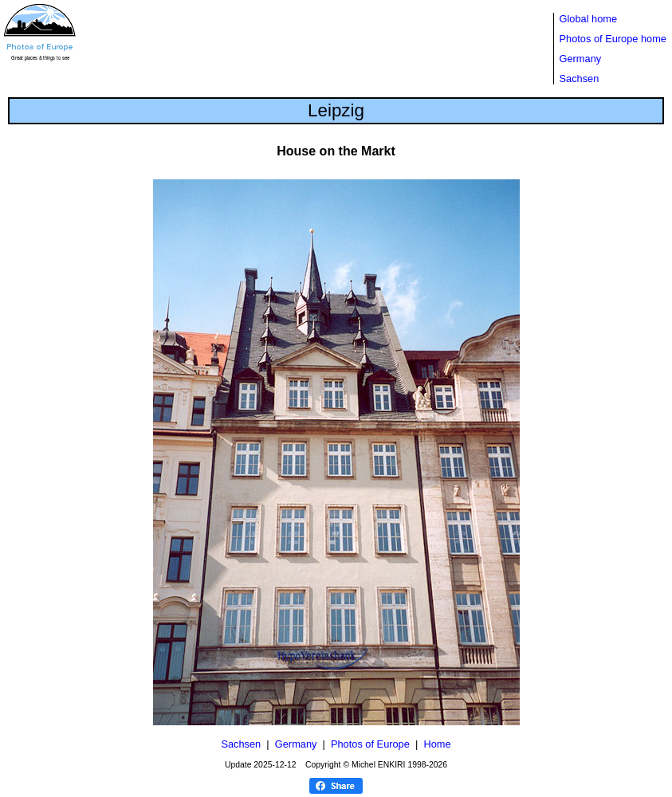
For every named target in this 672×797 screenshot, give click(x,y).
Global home (589, 19)
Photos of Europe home (613, 39)
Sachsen (580, 79)
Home (437, 744)
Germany (581, 59)
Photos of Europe (370, 744)
